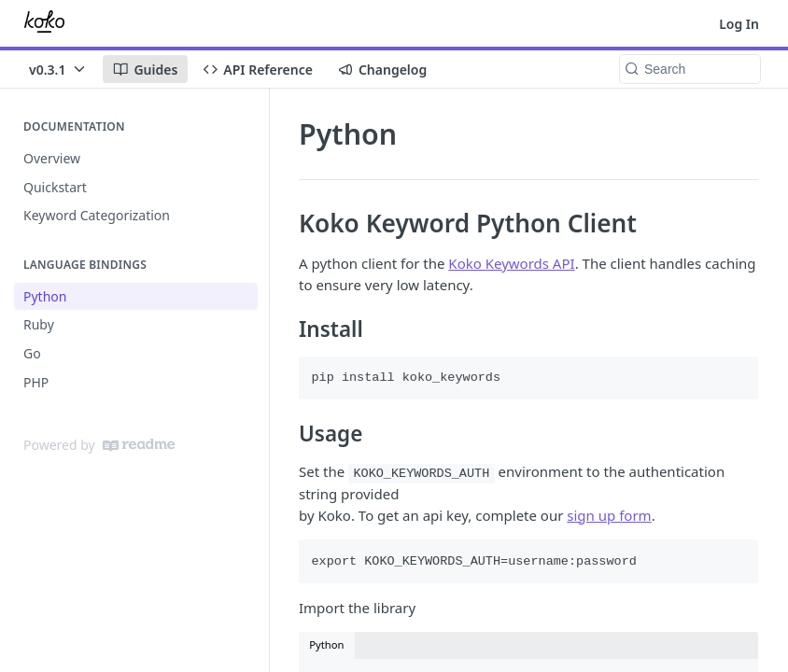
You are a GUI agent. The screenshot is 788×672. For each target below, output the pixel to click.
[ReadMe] (139, 445)
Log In (739, 24)
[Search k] (690, 69)
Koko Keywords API (511, 263)
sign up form (609, 515)
